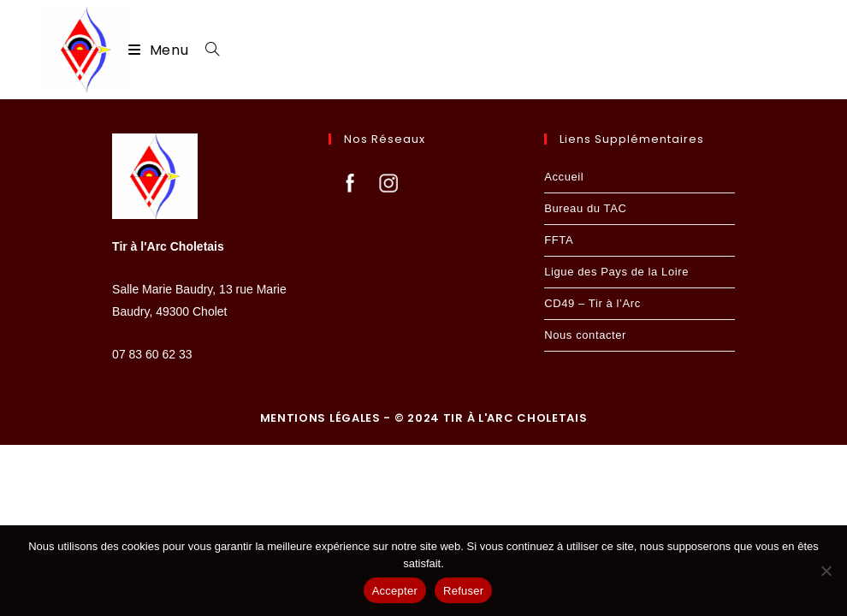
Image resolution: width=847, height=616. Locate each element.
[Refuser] (826, 571)
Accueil (564, 348)
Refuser (463, 591)
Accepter (395, 591)
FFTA (559, 411)
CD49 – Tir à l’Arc (592, 474)
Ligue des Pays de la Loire (616, 443)
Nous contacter (585, 506)
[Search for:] (206, 50)
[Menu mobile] (160, 50)
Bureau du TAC (585, 379)
